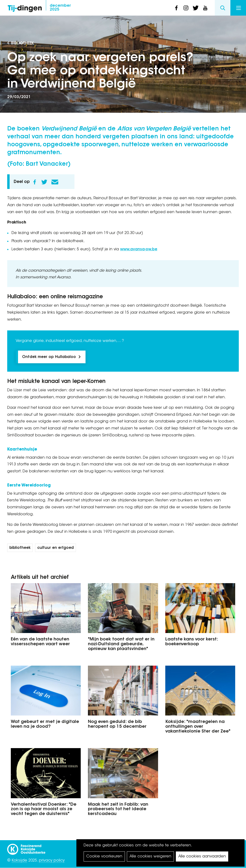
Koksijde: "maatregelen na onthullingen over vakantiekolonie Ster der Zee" (198, 727)
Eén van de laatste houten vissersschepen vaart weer (40, 642)
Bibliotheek (22, 43)
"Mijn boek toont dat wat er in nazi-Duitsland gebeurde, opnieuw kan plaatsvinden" (121, 644)
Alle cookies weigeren (150, 856)
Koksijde (19, 861)
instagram (186, 8)
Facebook (35, 182)
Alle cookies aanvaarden (202, 856)
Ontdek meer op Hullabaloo (49, 357)
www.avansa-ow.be (139, 249)
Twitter (44, 182)
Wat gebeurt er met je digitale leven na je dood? (45, 724)
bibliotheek (20, 548)
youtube (205, 8)
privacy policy (52, 861)
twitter (196, 8)
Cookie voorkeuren (104, 856)
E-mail (55, 182)
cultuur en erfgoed (55, 548)
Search (223, 8)
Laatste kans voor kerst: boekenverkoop (192, 642)
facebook (176, 8)
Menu (239, 8)
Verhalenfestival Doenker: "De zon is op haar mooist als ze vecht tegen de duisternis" (44, 809)
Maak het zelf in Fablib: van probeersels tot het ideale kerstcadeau (118, 809)
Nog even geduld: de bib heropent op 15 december (117, 724)
